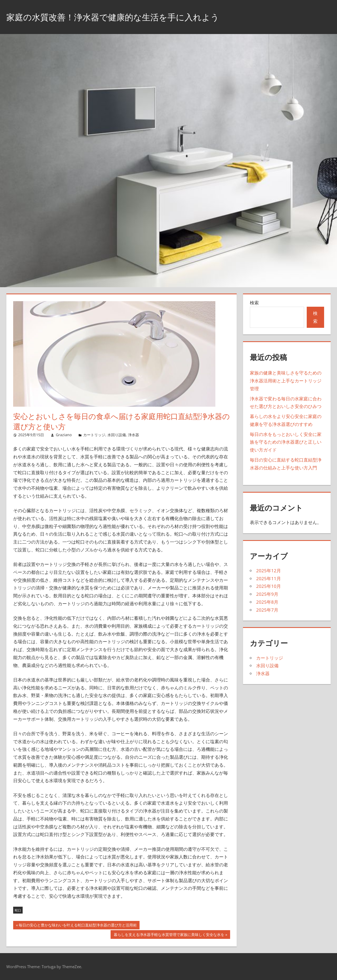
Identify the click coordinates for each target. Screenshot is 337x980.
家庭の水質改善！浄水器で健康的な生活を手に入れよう (126, 17)
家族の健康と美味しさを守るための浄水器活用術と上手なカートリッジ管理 (286, 381)
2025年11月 (269, 578)
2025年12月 (269, 571)
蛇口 (18, 910)
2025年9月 (267, 594)
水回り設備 (117, 435)
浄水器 (133, 435)
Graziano (64, 435)
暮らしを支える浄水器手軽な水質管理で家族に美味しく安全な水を (169, 935)
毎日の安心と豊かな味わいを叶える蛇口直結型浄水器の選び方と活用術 (78, 926)
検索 (254, 303)
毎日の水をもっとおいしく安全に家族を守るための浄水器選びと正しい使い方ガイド (286, 442)
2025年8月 (267, 602)
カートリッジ (94, 435)
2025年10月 (269, 586)
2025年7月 (267, 610)
